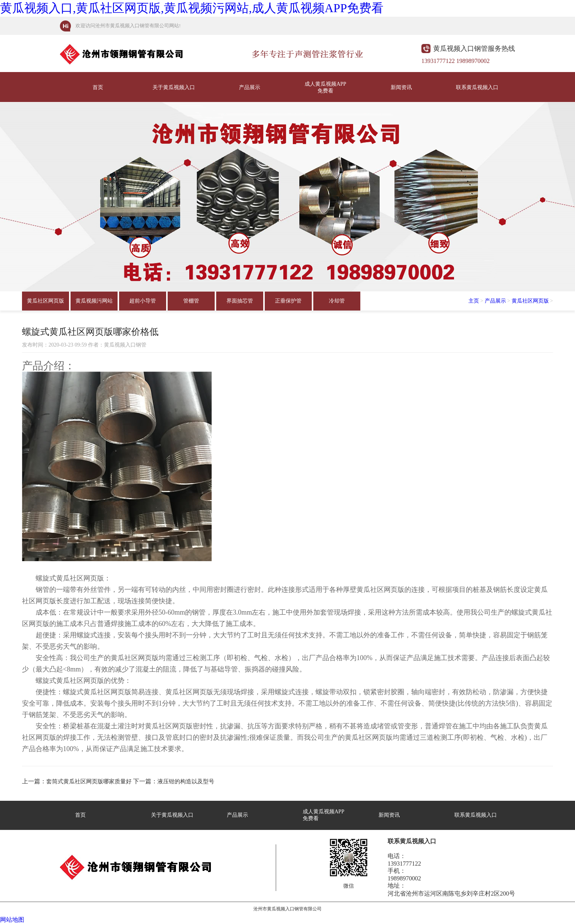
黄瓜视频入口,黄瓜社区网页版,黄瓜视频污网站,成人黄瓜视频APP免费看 (192, 8)
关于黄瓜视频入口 (174, 87)
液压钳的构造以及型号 (186, 781)
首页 (98, 87)
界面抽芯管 (240, 301)
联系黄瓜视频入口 (477, 87)
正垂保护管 (288, 301)
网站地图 (12, 920)
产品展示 (250, 87)
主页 (474, 301)
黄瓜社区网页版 (46, 301)
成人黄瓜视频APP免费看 (325, 87)
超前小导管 (143, 301)
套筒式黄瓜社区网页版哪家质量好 (89, 781)
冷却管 (337, 301)
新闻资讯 (401, 87)
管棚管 (191, 301)
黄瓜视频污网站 (94, 301)
